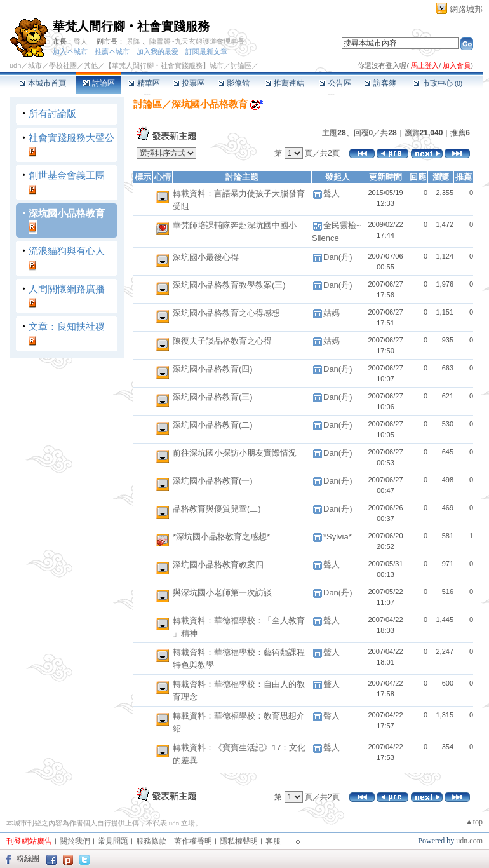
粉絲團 (28, 858)
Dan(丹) (338, 257)
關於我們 (75, 841)
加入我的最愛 (157, 51)
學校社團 (63, 65)
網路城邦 (466, 9)
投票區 (189, 83)
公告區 (335, 83)
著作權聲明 (193, 841)
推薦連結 (285, 83)
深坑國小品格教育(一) (213, 481)
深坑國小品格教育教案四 (218, 565)
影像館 (234, 83)
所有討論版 (52, 113)
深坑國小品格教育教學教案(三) (229, 285)
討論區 (99, 83)
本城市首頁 (43, 83)
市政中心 (438, 83)
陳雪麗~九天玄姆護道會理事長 (197, 41)
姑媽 (332, 313)
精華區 (144, 83)
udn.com (469, 841)
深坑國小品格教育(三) (213, 397)
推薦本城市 (112, 51)
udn (15, 65)
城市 (35, 65)
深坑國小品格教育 (67, 213)
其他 (91, 65)
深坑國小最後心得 (206, 257)
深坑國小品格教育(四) (213, 369)
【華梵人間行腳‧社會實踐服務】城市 (164, 65)
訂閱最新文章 (206, 51)
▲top (474, 822)
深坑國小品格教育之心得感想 (226, 313)
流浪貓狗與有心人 (67, 251)
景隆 (133, 41)
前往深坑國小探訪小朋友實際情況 (235, 453)
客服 (273, 841)
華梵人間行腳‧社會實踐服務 (131, 26)
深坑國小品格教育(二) (213, 425)
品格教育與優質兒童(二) (217, 509)
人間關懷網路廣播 (67, 289)
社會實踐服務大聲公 (71, 138)
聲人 (81, 41)
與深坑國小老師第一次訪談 (222, 593)
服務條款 (151, 841)
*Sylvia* (338, 537)
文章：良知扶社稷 (67, 326)
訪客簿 (380, 83)
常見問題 (113, 841)
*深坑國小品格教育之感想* (221, 537)
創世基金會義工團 (67, 175)
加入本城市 (70, 51)
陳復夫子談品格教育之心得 (222, 341)
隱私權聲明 (239, 841)
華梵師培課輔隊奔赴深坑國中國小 (235, 225)
